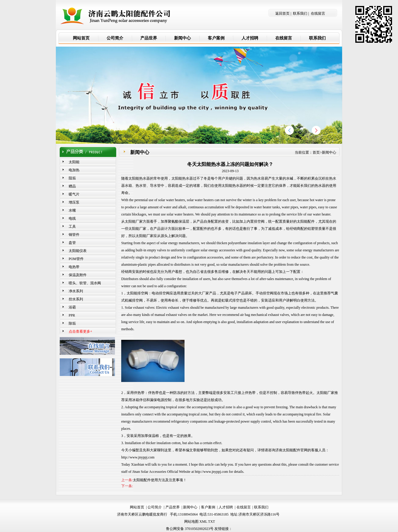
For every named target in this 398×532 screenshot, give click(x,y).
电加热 (74, 170)
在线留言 (318, 13)
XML (203, 522)
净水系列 (76, 291)
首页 (316, 152)
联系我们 (300, 13)
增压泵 (74, 202)
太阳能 (74, 162)
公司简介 (155, 507)
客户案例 (208, 507)
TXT (212, 522)
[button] (316, 130)
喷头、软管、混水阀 (85, 283)
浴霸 (72, 307)
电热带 (74, 267)
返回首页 (282, 13)
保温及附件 (78, 275)
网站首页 (137, 507)
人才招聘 (226, 507)
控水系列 (76, 299)
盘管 (72, 243)
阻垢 (72, 178)
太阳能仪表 (78, 251)
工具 (72, 227)
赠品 (72, 186)
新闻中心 (329, 152)
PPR (72, 315)
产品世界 (173, 507)
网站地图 (191, 522)
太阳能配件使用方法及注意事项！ (160, 480)
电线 (72, 218)
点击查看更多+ (80, 331)
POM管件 (76, 259)
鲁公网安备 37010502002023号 (190, 529)
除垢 (72, 323)
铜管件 (74, 235)
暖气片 (74, 194)
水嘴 (72, 210)
